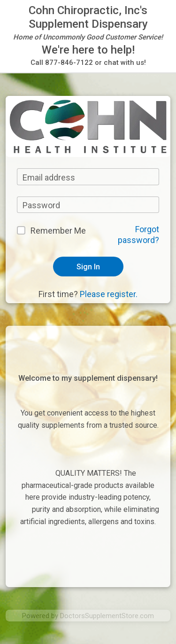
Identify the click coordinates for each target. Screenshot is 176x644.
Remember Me (58, 231)
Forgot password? (138, 235)
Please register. (109, 294)
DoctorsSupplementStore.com (107, 616)
